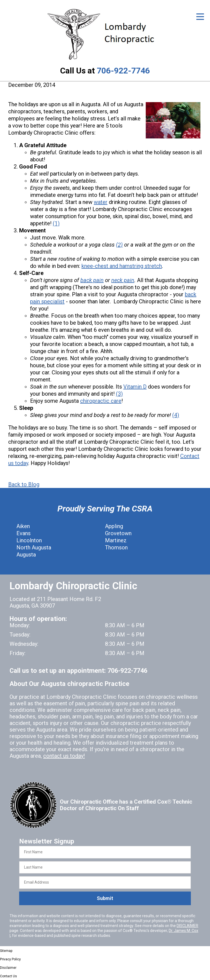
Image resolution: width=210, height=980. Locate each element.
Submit (105, 898)
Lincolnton (29, 540)
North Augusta (34, 547)
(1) (56, 223)
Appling (114, 526)
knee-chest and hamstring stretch (122, 266)
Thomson (116, 547)
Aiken (23, 526)
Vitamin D (135, 387)
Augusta (26, 555)
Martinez (116, 540)
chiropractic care (101, 401)
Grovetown (118, 533)
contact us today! (64, 756)
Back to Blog (24, 484)
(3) (119, 394)
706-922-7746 (123, 71)
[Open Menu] (200, 17)
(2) (119, 245)
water (101, 202)
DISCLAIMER (187, 926)
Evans (24, 533)
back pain (92, 280)
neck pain (123, 280)
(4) (176, 415)
